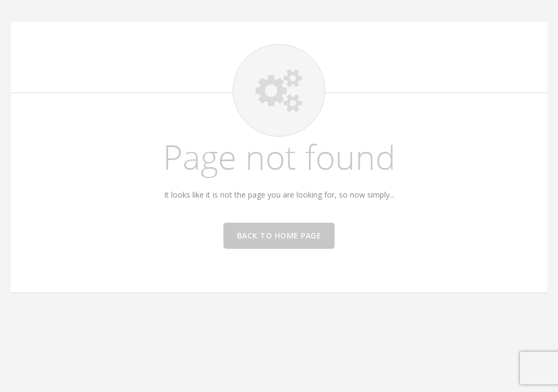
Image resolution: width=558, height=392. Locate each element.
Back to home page (279, 235)
